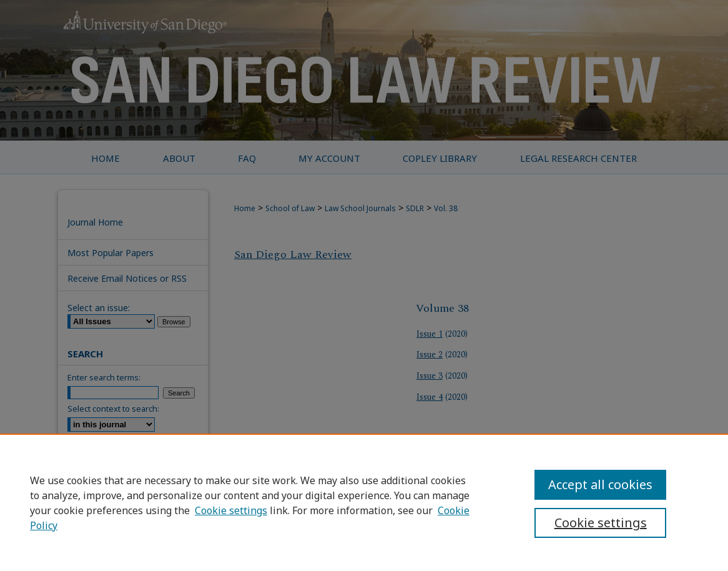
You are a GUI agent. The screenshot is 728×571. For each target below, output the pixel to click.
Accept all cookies (600, 484)
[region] (364, 502)
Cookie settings (231, 510)
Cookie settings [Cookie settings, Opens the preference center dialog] (601, 523)
